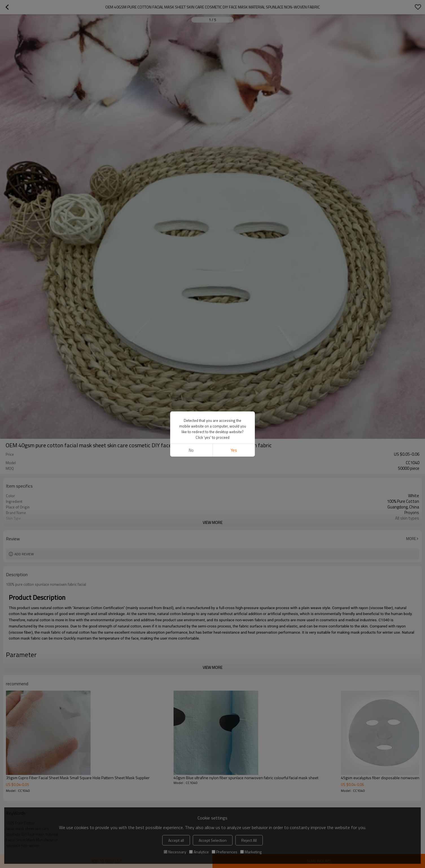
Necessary (175, 852)
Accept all (176, 840)
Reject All (249, 840)
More (411, 539)
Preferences (224, 852)
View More (213, 522)
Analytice (199, 852)
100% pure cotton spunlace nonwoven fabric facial (46, 584)
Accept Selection (213, 840)
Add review (24, 554)
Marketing (251, 852)
